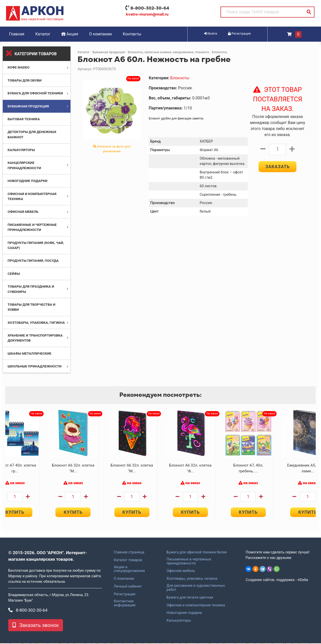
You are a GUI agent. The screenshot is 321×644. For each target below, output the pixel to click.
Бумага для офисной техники (35, 93)
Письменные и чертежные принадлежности (189, 562)
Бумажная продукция (28, 106)
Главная (17, 34)
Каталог (43, 34)
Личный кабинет (128, 587)
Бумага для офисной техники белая (197, 553)
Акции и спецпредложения (129, 570)
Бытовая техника (24, 119)
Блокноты (219, 52)
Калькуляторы (21, 150)
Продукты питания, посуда (33, 261)
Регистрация (125, 595)
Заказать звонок (36, 626)
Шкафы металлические (29, 353)
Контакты (132, 34)
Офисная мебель (23, 212)
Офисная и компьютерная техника (196, 606)
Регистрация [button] (239, 34)
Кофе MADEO (18, 67)
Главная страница (129, 553)
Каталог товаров (128, 561)
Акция (70, 34)
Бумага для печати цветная (190, 598)
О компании (101, 34)
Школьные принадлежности (34, 366)
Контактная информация (125, 604)
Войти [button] (211, 34)
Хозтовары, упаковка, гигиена (36, 323)
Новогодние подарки (27, 181)
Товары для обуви (24, 80)
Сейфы (14, 274)
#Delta (303, 581)
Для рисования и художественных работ (196, 589)
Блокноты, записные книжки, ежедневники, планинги (169, 52)
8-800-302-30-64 (150, 8)
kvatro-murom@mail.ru (147, 14)
